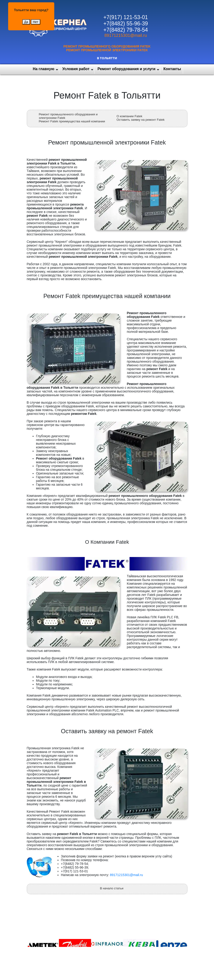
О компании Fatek (130, 116)
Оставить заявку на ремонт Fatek (141, 120)
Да (26, 22)
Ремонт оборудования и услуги (127, 69)
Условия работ (76, 69)
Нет (36, 22)
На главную (44, 69)
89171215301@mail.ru (126, 35)
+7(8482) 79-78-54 (126, 30)
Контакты (172, 69)
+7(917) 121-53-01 (126, 17)
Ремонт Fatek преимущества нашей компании (72, 121)
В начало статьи (112, 888)
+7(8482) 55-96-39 (126, 24)
